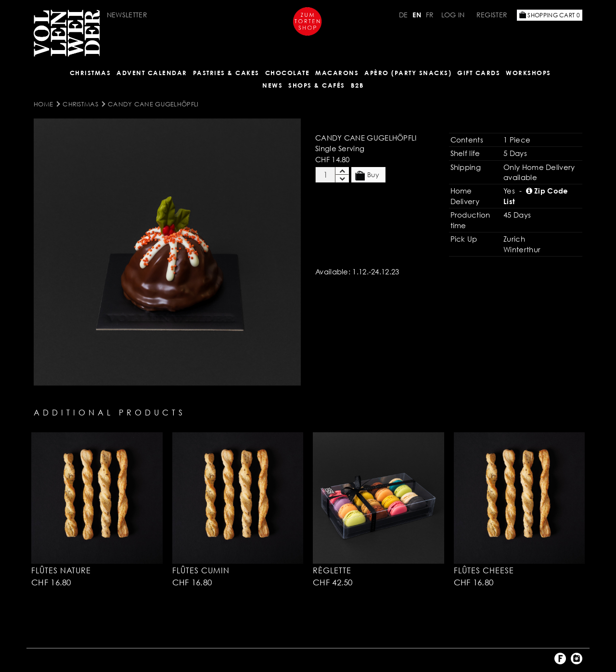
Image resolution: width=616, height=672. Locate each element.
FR (430, 15)
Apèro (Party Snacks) (408, 73)
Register (492, 15)
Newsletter (127, 15)
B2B (358, 85)
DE (404, 15)
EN (417, 15)
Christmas (90, 73)
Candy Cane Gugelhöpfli (153, 104)
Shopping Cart (550, 15)
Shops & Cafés (317, 85)
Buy (367, 175)
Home (43, 104)
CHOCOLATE (288, 73)
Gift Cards (479, 73)
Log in (453, 15)
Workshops (528, 73)
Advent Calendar (152, 73)
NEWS (272, 85)
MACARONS (337, 73)
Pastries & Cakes (226, 73)
